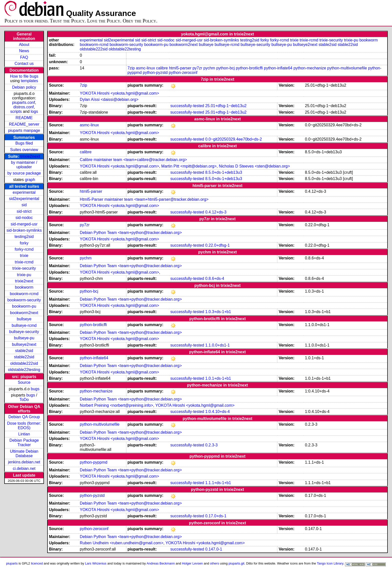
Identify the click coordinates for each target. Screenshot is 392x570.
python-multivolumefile (347, 68)
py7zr (197, 68)
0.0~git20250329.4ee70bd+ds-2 (234, 139)
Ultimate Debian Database (24, 454)
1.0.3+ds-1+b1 (218, 312)
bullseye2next (24, 344)
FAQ (24, 57)
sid (24, 205)
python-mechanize (310, 68)
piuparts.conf (24, 102)
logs (34, 111)
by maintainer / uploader (24, 165)
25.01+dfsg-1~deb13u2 (226, 106)
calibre (162, 68)
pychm (209, 68)
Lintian (24, 434)
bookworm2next (24, 313)
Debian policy (24, 87)
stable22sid (24, 357)
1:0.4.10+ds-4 (217, 412)
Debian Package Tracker (24, 443)
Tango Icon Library (330, 563)
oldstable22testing (24, 370)
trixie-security (24, 268)
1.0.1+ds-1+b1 (218, 378)
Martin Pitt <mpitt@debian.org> (189, 166)
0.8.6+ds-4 (215, 279)
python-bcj (225, 68)
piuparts (12, 563)
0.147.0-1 (214, 549)
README (24, 118)
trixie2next (30, 156)
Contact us (24, 64)
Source (24, 382)
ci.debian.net (24, 469)
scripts (16, 111)
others (214, 563)
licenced (37, 563)
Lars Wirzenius (96, 563)
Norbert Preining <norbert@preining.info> (117, 405)
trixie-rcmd (24, 262)
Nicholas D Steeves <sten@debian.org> (254, 166)
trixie (24, 256)
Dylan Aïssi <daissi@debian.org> (109, 99)
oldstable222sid (24, 363)
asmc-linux (145, 68)
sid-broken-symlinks (24, 230)
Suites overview (24, 150)
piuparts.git (236, 563)
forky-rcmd (24, 249)
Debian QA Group (24, 417)
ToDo (24, 400)
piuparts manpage (24, 130)
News (24, 51)
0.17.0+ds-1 (216, 516)
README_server (24, 124)
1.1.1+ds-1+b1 (218, 483)
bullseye (24, 319)
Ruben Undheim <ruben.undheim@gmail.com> (122, 543)
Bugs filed (24, 143)
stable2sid (24, 351)
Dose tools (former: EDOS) (24, 426)
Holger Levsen (193, 563)
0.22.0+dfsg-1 (217, 245)
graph (30, 180)
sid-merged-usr (24, 224)
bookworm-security (24, 300)
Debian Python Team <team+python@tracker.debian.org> (131, 233)
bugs (35, 389)
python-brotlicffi (249, 68)
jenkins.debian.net (24, 462)
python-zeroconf (183, 73)
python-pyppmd (94, 462)
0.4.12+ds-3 (216, 212)
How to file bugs (24, 76)
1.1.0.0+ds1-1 (217, 345)
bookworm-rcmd (24, 294)
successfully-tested (187, 106)
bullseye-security (24, 332)
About (24, 45)
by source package (24, 173)
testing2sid (24, 237)
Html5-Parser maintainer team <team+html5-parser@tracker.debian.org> (144, 199)
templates (29, 81)
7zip (131, 68)
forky (24, 243)
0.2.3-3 (211, 445)
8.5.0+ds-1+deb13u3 (224, 172)
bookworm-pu (24, 306)
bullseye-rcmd (24, 325)
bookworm (24, 287)
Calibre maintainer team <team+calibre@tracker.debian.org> (133, 160)
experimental (24, 192)
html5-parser (180, 68)
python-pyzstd (155, 73)
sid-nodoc (24, 218)
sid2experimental (24, 199)
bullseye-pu (24, 338)
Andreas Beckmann (161, 563)
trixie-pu (24, 275)
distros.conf (23, 107)
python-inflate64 (278, 68)
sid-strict (24, 211)
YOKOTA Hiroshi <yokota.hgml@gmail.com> (119, 93)
